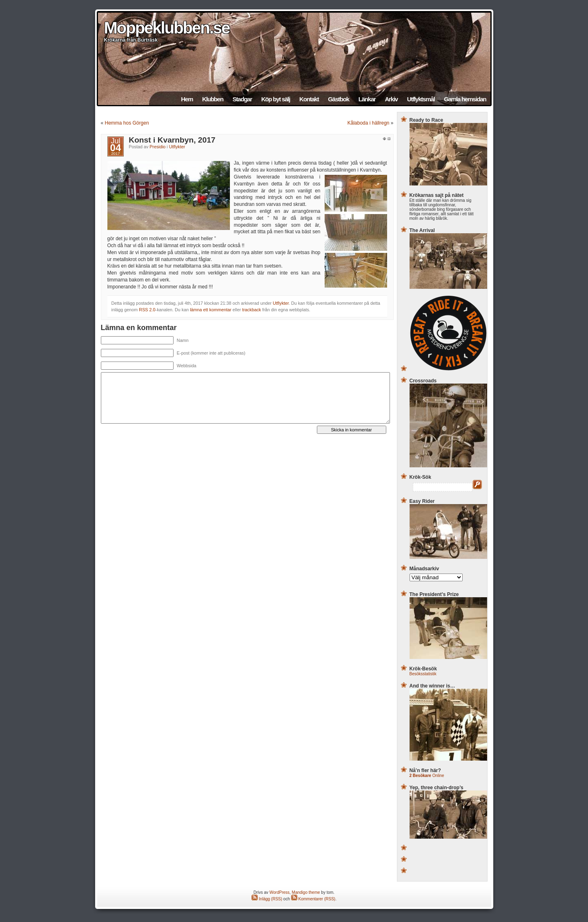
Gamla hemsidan (465, 99)
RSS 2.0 (147, 310)
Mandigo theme (306, 892)
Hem (187, 99)
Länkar (367, 99)
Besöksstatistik (423, 674)
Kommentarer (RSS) (313, 899)
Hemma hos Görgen (127, 123)
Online (427, 776)
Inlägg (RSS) (267, 899)
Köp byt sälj (276, 99)
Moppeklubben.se (167, 28)
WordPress (280, 892)
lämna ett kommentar (210, 310)
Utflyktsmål (421, 99)
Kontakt (309, 99)
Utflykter (177, 147)
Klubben (213, 99)
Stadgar (242, 99)
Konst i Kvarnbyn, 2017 (172, 140)
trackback (252, 310)
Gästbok (339, 99)
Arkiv (391, 99)
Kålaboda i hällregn (369, 123)
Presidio (157, 147)
